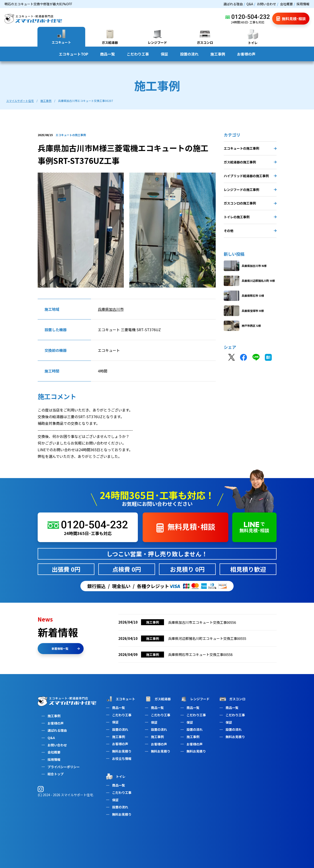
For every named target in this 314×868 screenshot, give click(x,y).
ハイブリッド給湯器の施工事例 (250, 177)
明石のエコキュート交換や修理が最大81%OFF (38, 4)
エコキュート (120, 699)
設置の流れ (189, 54)
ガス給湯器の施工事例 (250, 164)
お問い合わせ (266, 4)
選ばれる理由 (233, 4)
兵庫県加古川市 (111, 311)
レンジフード (195, 699)
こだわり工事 (138, 54)
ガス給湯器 (157, 699)
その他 (250, 232)
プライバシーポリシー (64, 767)
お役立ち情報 (122, 759)
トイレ (115, 776)
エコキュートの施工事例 (250, 150)
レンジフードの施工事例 (250, 191)
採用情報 (303, 4)
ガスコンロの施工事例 (250, 205)
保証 (164, 54)
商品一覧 (107, 54)
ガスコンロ (232, 699)
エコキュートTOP (74, 54)
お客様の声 (246, 54)
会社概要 (286, 4)
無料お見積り (122, 751)
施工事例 (218, 54)
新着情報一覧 (66, 648)
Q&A (250, 4)
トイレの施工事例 (250, 218)
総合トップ (56, 774)
